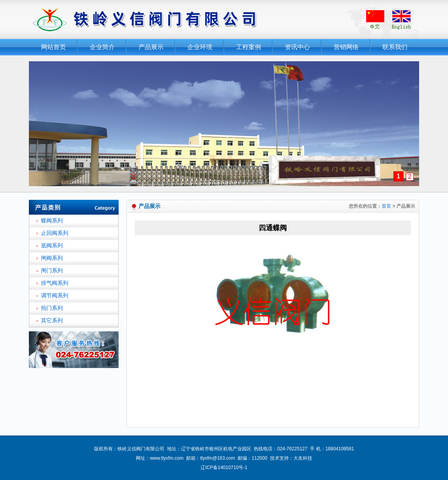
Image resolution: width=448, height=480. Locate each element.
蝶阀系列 (52, 221)
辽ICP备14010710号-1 (224, 468)
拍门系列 (52, 308)
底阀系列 (52, 246)
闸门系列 (52, 271)
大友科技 (303, 458)
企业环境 (200, 47)
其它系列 (52, 321)
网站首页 (53, 47)
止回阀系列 (55, 233)
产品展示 (151, 47)
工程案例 (249, 47)
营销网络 (346, 47)
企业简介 (102, 47)
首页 (386, 206)
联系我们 (395, 47)
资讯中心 (297, 47)
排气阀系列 (55, 283)
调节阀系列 (55, 296)
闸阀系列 (52, 258)
